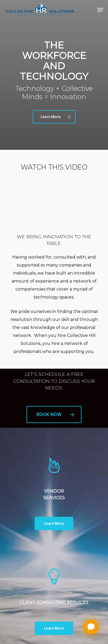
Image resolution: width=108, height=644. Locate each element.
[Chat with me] (91, 627)
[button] (100, 10)
